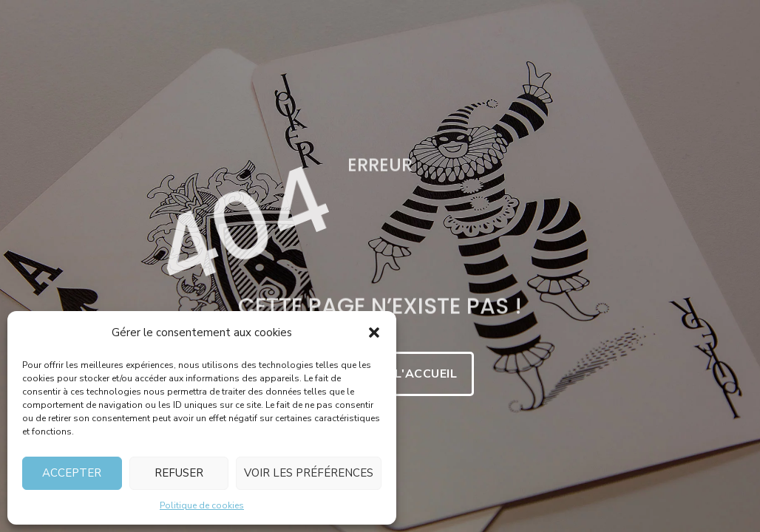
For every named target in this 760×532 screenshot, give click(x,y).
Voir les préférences (309, 473)
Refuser (179, 473)
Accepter (72, 473)
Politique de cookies (202, 505)
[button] (374, 332)
